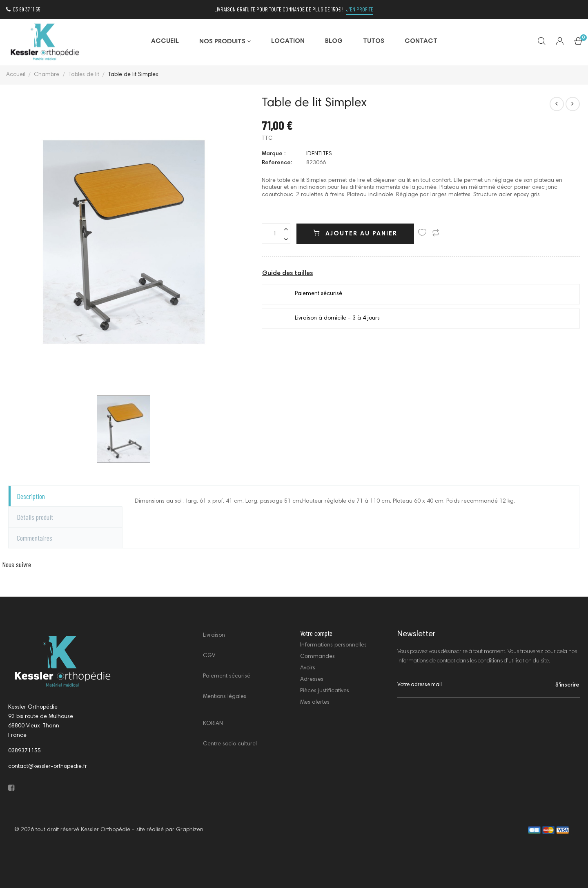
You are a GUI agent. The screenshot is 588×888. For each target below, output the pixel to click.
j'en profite (360, 9)
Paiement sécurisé (227, 676)
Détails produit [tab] (35, 517)
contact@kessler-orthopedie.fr (48, 767)
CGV (209, 656)
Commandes (317, 657)
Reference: (277, 163)
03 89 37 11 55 (23, 9)
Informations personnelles (333, 645)
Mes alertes (315, 702)
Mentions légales (225, 697)
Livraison (214, 635)
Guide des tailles (287, 273)
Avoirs (308, 668)
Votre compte (316, 633)
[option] (124, 242)
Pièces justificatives (325, 691)
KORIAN (213, 724)
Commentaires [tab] (35, 538)
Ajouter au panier (355, 233)
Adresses (312, 680)
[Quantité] (276, 234)
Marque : (274, 154)
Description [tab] (31, 496)
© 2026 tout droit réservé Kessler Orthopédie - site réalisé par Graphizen (109, 830)
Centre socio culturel (230, 744)
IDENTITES (319, 154)
